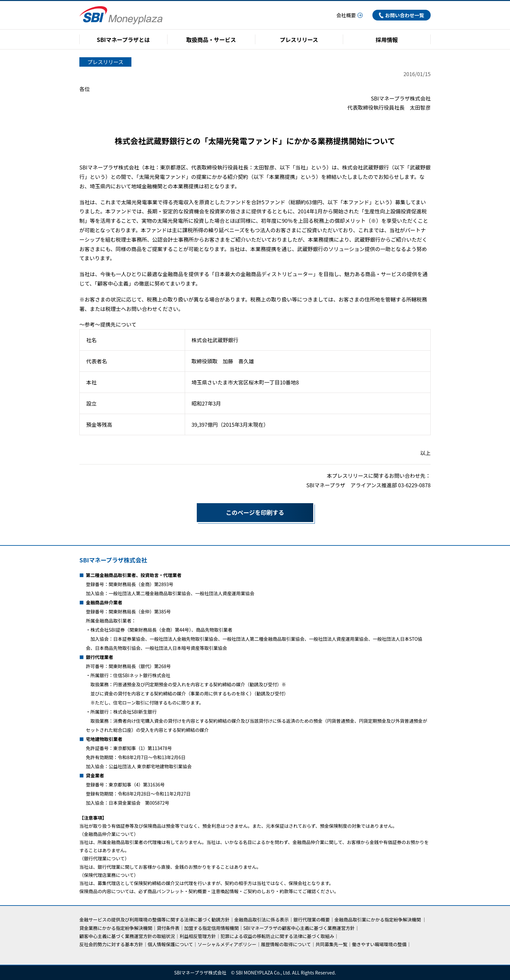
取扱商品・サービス (211, 40)
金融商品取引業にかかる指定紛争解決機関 (378, 920)
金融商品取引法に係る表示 (262, 920)
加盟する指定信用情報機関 (211, 928)
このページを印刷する (240, 512)
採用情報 (387, 40)
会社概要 (349, 15)
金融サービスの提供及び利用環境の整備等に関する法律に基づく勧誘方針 (154, 920)
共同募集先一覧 (331, 944)
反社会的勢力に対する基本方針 (111, 944)
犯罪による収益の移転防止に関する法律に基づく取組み (277, 936)
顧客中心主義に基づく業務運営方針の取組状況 (127, 936)
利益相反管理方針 (198, 936)
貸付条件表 (168, 928)
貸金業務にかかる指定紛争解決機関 (116, 928)
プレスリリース (299, 40)
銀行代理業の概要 (312, 920)
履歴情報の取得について (286, 944)
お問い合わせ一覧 (402, 15)
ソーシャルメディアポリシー (227, 944)
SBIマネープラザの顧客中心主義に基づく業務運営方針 (299, 928)
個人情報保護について (170, 944)
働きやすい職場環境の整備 (379, 944)
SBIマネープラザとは (123, 40)
